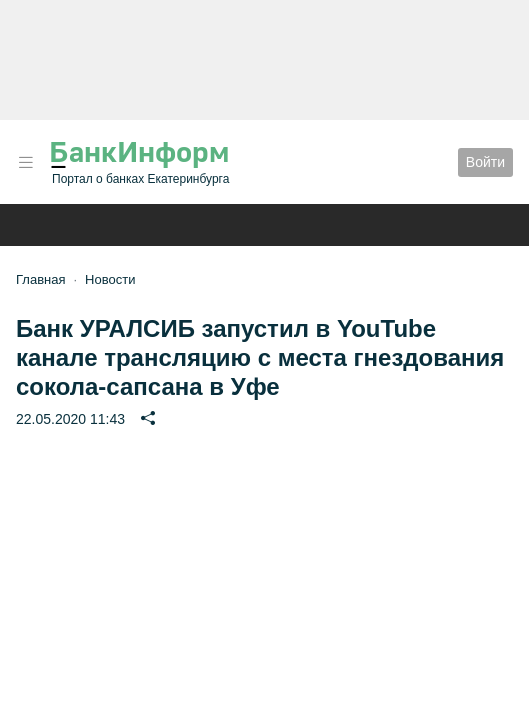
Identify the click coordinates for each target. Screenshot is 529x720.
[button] (26, 162)
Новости (110, 279)
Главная (40, 279)
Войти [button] (485, 162)
